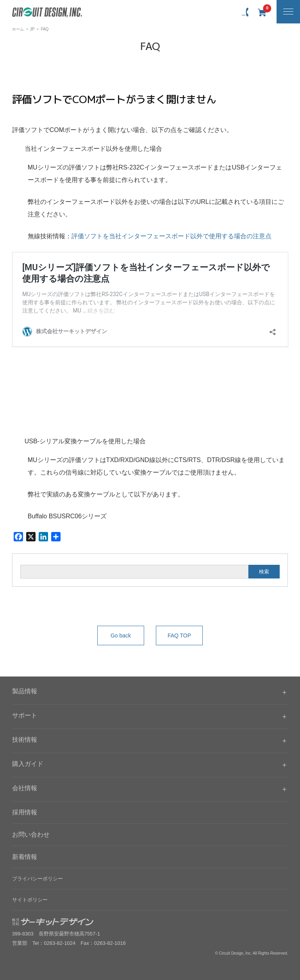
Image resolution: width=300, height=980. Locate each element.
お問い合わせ (31, 835)
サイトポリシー (30, 900)
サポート (25, 715)
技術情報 (25, 740)
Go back (121, 635)
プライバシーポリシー (37, 879)
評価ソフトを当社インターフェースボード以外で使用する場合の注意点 (171, 236)
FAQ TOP (179, 635)
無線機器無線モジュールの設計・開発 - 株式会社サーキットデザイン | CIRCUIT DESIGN (47, 12)
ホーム (18, 29)
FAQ (45, 29)
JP (32, 29)
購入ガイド (28, 764)
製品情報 (25, 691)
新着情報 (25, 857)
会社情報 (25, 788)
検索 (264, 572)
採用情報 (25, 812)
